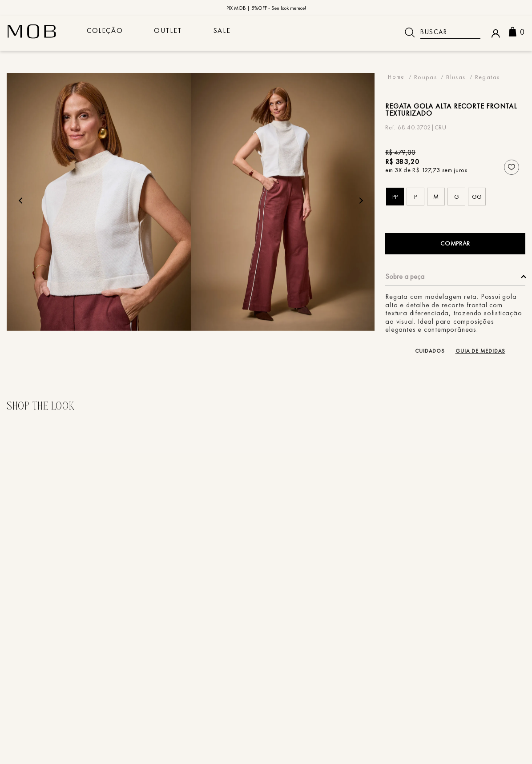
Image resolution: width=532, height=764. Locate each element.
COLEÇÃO (107, 33)
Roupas (425, 77)
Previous (22, 200)
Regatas (488, 77)
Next (360, 200)
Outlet (175, 33)
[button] (395, 197)
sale (233, 33)
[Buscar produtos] (410, 32)
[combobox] (439, 32)
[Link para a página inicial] (396, 77)
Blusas (456, 77)
